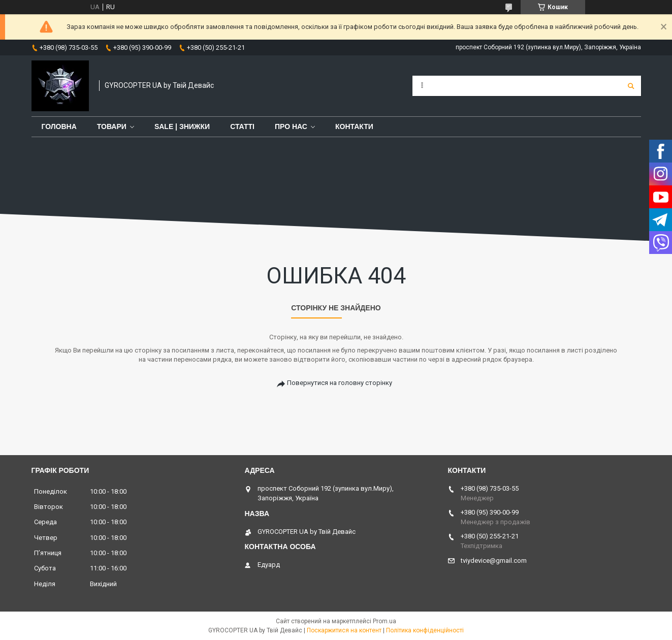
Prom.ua (385, 621)
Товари (112, 126)
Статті (242, 126)
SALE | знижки (182, 126)
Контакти (354, 126)
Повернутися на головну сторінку (340, 383)
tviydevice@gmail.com (494, 561)
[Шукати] (631, 86)
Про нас (291, 126)
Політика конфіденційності (425, 630)
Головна (59, 126)
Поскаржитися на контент (344, 630)
